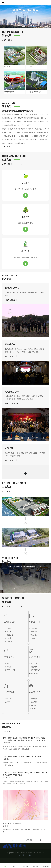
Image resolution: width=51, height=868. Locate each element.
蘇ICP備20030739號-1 (25, 855)
